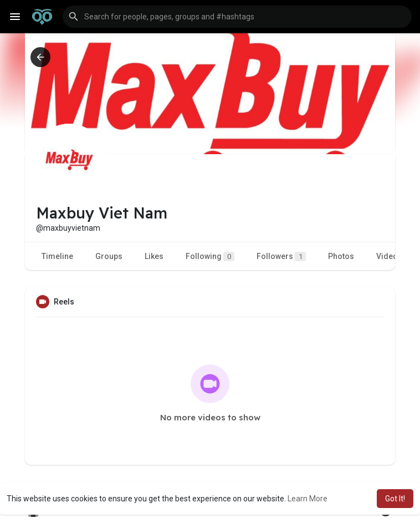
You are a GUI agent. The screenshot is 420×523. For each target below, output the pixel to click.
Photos (341, 256)
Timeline (57, 256)
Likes (154, 256)
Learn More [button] (308, 499)
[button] (237, 17)
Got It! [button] (395, 499)
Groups (109, 256)
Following (210, 257)
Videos (389, 256)
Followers (281, 257)
